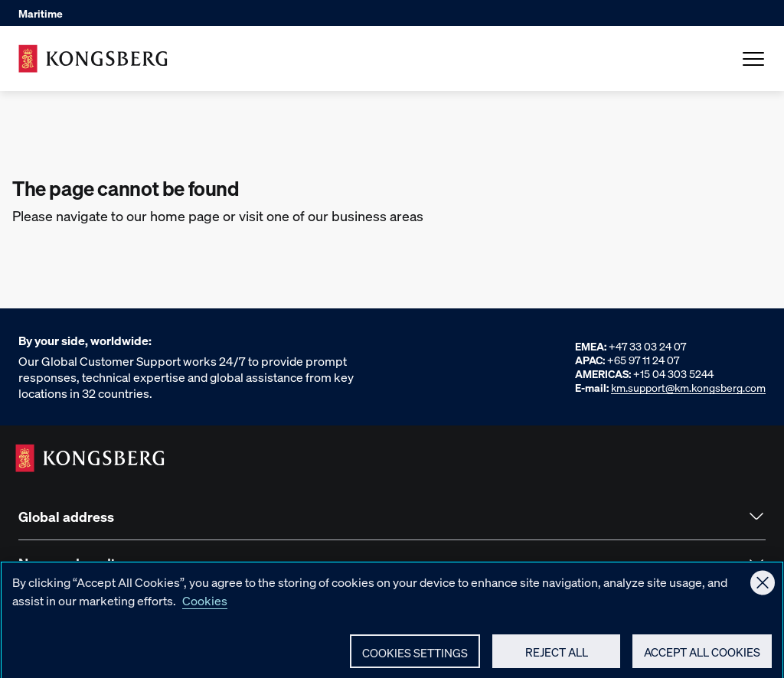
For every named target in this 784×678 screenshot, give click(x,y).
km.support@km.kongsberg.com (688, 387)
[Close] (763, 588)
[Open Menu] (753, 59)
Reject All (557, 657)
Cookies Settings (415, 657)
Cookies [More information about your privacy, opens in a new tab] (205, 605)
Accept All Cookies (702, 657)
